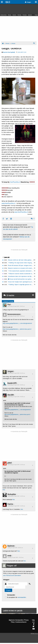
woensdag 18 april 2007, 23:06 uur (16, 316)
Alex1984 (11, 395)
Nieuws (10, 15)
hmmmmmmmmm (14, 314)
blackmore (11, 546)
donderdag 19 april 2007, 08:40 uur (16, 385)
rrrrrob (9, 556)
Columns (14, 15)
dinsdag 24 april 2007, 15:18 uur (16, 557)
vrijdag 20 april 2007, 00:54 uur (15, 548)
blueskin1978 (12, 383)
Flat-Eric (10, 504)
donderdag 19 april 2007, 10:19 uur (16, 465)
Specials (30, 15)
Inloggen (28, 2)
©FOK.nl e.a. (34, 634)
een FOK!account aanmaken (12, 575)
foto (4, 490)
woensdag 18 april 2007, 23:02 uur (16, 306)
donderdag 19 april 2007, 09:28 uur (16, 397)
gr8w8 (9, 463)
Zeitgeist (10, 371)
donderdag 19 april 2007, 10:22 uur (16, 496)
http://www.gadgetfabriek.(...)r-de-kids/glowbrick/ (17, 323)
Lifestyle (13, 43)
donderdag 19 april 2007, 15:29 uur (16, 506)
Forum (36, 15)
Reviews (19, 15)
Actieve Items (4, 15)
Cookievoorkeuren (21, 622)
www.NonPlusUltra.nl (8, 203)
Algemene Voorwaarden (16, 620)
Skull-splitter (12, 494)
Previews (25, 15)
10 (33, 219)
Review (7, 43)
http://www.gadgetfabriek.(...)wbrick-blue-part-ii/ (17, 329)
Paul (9, 304)
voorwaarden (22, 597)
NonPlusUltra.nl (15, 182)
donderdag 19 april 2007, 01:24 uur (16, 373)
